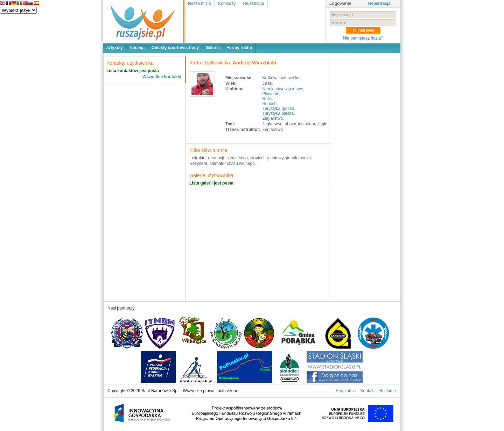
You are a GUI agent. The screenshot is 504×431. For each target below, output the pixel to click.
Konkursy (227, 4)
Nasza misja (199, 4)
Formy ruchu (239, 48)
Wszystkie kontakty (162, 77)
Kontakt (368, 391)
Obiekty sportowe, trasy (175, 48)
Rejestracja (253, 4)
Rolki (267, 99)
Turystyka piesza (278, 113)
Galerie (213, 48)
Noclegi (137, 48)
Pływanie (271, 94)
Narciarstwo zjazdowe (283, 89)
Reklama (388, 391)
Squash (270, 104)
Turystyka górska (278, 109)
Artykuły (114, 48)
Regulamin (346, 391)
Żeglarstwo (273, 118)
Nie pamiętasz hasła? (363, 38)
